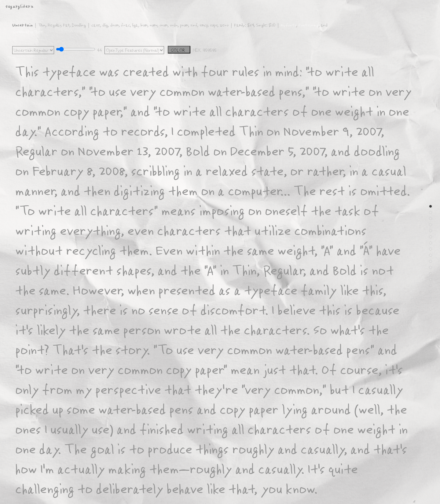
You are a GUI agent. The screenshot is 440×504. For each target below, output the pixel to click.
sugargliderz (19, 6)
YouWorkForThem (28, 31)
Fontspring (308, 25)
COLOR (179, 50)
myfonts (288, 25)
